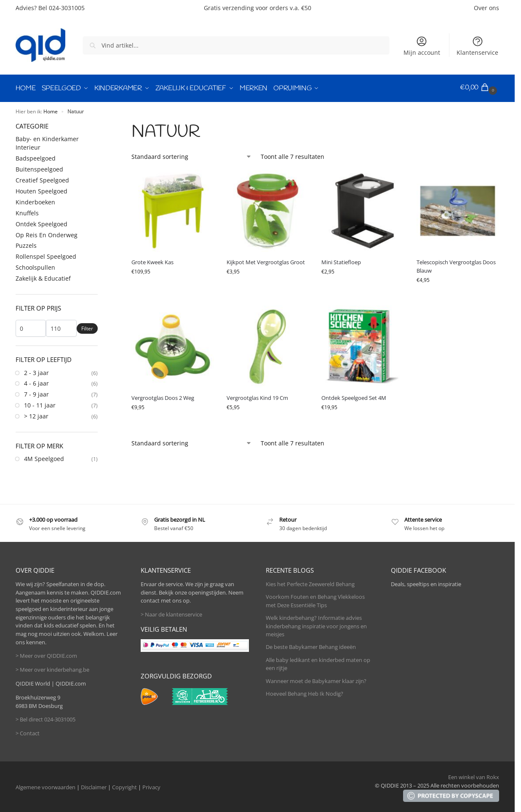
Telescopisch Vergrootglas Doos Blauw (456, 265)
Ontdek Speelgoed (41, 222)
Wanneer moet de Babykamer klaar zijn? (316, 679)
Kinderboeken (35, 200)
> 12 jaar (36, 414)
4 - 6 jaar (36, 382)
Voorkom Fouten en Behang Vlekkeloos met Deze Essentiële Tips (315, 599)
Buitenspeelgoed (39, 167)
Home (51, 110)
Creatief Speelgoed (42, 178)
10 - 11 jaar (40, 403)
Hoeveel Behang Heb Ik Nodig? (305, 692)
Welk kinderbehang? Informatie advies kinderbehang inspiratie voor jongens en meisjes (316, 624)
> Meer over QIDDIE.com (46, 654)
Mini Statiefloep (341, 260)
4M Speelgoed (44, 457)
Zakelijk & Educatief (43, 277)
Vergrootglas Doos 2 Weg (163, 396)
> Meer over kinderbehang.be (52, 668)
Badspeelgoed (36, 157)
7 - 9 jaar (36, 393)
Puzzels (26, 244)
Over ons (486, 8)
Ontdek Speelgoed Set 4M (354, 396)
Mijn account (422, 46)
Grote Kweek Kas (152, 260)
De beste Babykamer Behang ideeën (311, 645)
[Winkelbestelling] (192, 155)
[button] (480, 88)
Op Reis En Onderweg (47, 233)
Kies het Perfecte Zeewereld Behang (310, 582)
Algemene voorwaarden (45, 785)
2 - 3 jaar (36, 371)
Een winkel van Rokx (474, 775)
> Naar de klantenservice (171, 613)
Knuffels (27, 211)
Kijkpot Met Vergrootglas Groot (266, 260)
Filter (87, 327)
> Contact (28, 732)
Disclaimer (94, 785)
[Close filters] (100, 124)
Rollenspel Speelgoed (46, 255)
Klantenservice (477, 46)
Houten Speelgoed (41, 189)
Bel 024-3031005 (61, 8)
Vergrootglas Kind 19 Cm (257, 396)
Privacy (151, 785)
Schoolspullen (35, 266)
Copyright (124, 785)
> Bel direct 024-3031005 (45, 718)
